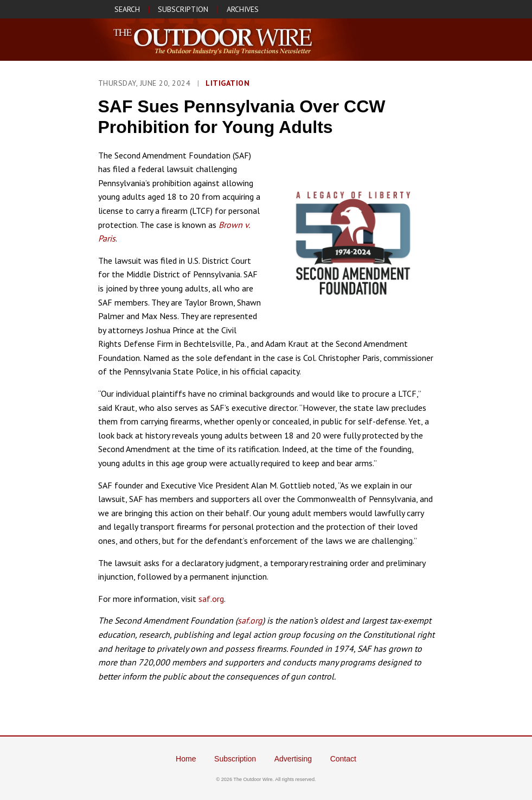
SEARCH (127, 9)
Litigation (227, 83)
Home (186, 759)
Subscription (235, 759)
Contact (343, 759)
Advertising (293, 759)
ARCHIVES (243, 9)
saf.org (211, 599)
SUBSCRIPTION (183, 9)
